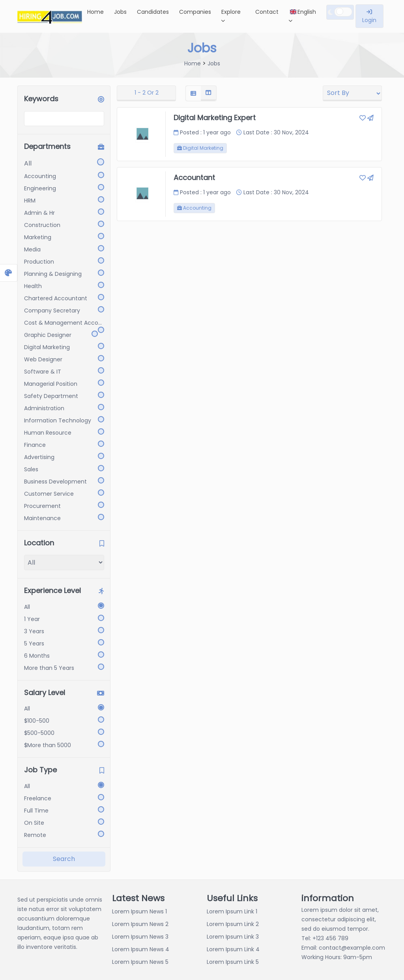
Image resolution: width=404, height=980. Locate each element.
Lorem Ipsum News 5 (140, 962)
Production (39, 262)
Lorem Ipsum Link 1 (232, 911)
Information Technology (58, 420)
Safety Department (51, 396)
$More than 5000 (48, 745)
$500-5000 (39, 733)
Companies (195, 12)
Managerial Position (51, 384)
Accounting (40, 176)
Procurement (42, 506)
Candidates (153, 12)
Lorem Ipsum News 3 (140, 937)
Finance (35, 445)
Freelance (38, 798)
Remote (35, 835)
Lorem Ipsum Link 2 (233, 924)
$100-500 (37, 721)
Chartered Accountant (56, 298)
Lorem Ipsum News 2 (140, 924)
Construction (42, 225)
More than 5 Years (49, 668)
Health (33, 286)
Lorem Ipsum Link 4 (233, 949)
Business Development (55, 482)
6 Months (37, 656)
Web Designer (43, 359)
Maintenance (42, 518)
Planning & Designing (53, 274)
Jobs (120, 12)
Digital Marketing (47, 347)
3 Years (34, 631)
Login (369, 17)
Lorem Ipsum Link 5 (233, 962)
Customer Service (49, 494)
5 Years (34, 643)
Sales (31, 469)
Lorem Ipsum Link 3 (233, 937)
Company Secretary (52, 311)
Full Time (36, 811)
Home (95, 12)
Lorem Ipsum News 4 (141, 949)
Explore (231, 15)
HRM (30, 201)
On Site (34, 823)
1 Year (32, 619)
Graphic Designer (48, 335)
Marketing (38, 237)
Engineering (40, 188)
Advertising (39, 457)
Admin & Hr (39, 213)
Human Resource (48, 433)
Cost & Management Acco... (63, 323)
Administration (44, 408)
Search (64, 859)
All (28, 163)
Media (32, 249)
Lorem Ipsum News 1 (139, 911)
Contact (267, 12)
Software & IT (43, 372)
